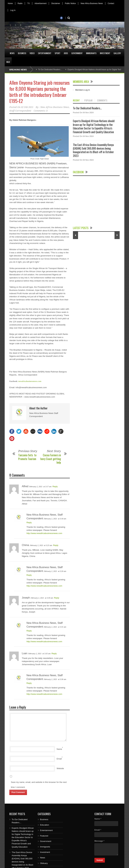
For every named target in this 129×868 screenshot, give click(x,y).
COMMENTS (102, 100)
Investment (105, 53)
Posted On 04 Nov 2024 (83, 113)
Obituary (44, 863)
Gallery (117, 53)
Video (32, 53)
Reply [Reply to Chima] (56, 545)
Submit (100, 860)
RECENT (76, 100)
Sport (57, 53)
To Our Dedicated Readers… (50, 70)
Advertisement (41, 3)
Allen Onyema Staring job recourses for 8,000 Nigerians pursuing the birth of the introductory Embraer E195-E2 (39, 92)
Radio (20, 3)
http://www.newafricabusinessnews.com (44, 533)
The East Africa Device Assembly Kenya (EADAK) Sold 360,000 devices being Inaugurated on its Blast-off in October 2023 (93, 150)
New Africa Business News (92, 3)
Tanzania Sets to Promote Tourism (27, 457)
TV (28, 3)
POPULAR (88, 100)
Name (59, 749)
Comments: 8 (41, 111)
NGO (8, 62)
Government (77, 53)
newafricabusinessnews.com (30, 381)
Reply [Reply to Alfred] (55, 486)
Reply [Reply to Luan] (54, 653)
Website (60, 768)
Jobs (66, 53)
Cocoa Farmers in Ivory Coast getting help (51, 459)
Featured (44, 836)
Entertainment (45, 53)
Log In (13, 10)
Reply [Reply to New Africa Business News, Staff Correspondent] (29, 522)
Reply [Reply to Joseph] (56, 598)
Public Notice (70, 3)
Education (45, 825)
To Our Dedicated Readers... (87, 108)
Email (59, 759)
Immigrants (91, 53)
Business (22, 53)
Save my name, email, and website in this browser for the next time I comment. (39, 785)
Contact (111, 3)
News (12, 53)
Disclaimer (56, 3)
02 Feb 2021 (27, 107)
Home (10, 3)
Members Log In (83, 90)
